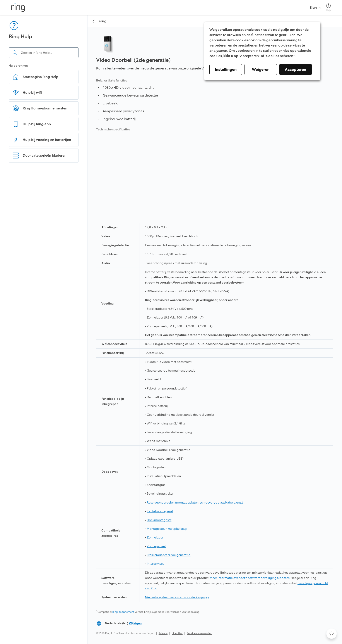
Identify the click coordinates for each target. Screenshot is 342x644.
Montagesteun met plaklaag (167, 529)
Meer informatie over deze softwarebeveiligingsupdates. (250, 578)
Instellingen (226, 69)
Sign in (315, 8)
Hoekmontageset (159, 520)
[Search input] (44, 53)
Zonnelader (155, 538)
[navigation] (44, 330)
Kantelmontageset (160, 511)
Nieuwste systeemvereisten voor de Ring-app (177, 597)
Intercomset (155, 564)
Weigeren (261, 69)
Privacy (163, 633)
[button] (332, 634)
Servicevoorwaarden (199, 633)
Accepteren (296, 69)
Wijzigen (135, 623)
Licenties (177, 633)
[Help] (328, 8)
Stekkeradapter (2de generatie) (169, 555)
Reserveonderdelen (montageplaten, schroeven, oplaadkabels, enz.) (195, 503)
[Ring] (18, 8)
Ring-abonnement (123, 612)
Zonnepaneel (156, 546)
